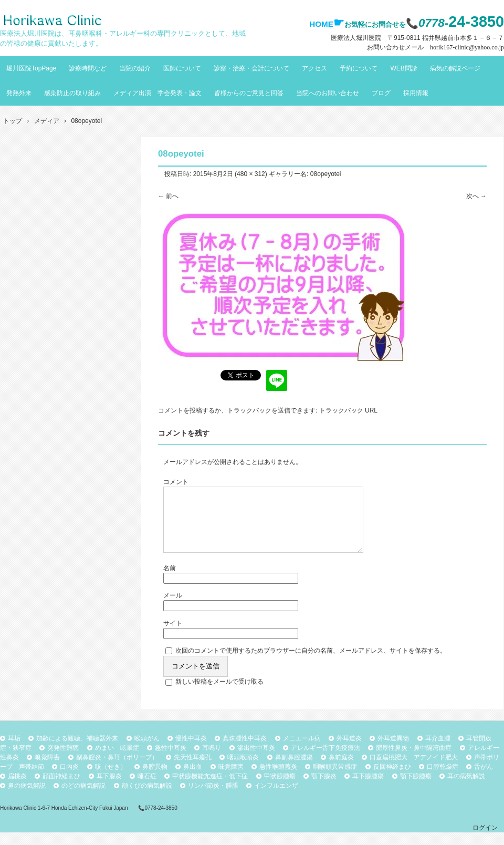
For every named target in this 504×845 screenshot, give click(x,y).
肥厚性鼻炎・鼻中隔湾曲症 (414, 760)
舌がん (484, 779)
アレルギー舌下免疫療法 (325, 760)
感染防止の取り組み (72, 93)
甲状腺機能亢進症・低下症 (210, 789)
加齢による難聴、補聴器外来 (77, 751)
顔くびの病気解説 (147, 798)
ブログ (381, 93)
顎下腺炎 (324, 789)
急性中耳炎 (171, 760)
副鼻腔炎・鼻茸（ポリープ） (117, 770)
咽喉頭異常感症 (335, 779)
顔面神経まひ (61, 789)
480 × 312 (251, 174)
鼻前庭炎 (341, 770)
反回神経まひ (392, 779)
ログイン (485, 840)
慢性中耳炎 (191, 751)
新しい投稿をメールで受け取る (219, 694)
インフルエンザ (276, 798)
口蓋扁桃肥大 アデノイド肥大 (414, 770)
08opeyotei (326, 174)
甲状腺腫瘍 (280, 789)
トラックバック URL (348, 410)
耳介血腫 (438, 751)
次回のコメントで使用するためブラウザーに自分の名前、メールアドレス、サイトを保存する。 (311, 663)
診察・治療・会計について (251, 68)
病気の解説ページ (455, 68)
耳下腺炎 (109, 789)
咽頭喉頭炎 (243, 770)
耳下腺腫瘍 (368, 789)
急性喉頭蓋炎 (278, 779)
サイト (173, 636)
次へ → (476, 196)
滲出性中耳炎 (256, 760)
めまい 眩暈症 (117, 760)
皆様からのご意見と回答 (249, 93)
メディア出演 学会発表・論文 (157, 93)
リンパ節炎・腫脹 (213, 798)
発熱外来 (19, 93)
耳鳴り (212, 760)
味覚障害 (231, 779)
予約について (359, 68)
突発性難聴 (63, 760)
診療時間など (88, 68)
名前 (170, 581)
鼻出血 (193, 779)
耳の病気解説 (466, 789)
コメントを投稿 (180, 410)
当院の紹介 (135, 68)
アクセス (314, 68)
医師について (182, 68)
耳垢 (14, 751)
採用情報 (416, 93)
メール (173, 608)
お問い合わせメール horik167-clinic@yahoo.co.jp (435, 47)
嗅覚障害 (47, 770)
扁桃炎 (17, 789)
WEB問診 (403, 68)
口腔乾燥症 (443, 779)
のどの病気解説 (83, 798)
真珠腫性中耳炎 (245, 751)
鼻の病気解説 (27, 798)
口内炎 (69, 779)
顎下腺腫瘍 (416, 789)
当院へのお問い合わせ (328, 93)
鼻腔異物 (155, 779)
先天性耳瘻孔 (193, 770)
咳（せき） (111, 779)
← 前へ (168, 196)
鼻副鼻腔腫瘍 (294, 770)
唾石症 (147, 789)
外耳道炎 (349, 751)
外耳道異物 (393, 751)
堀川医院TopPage (31, 68)
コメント (176, 482)
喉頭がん (147, 751)
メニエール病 (302, 751)
